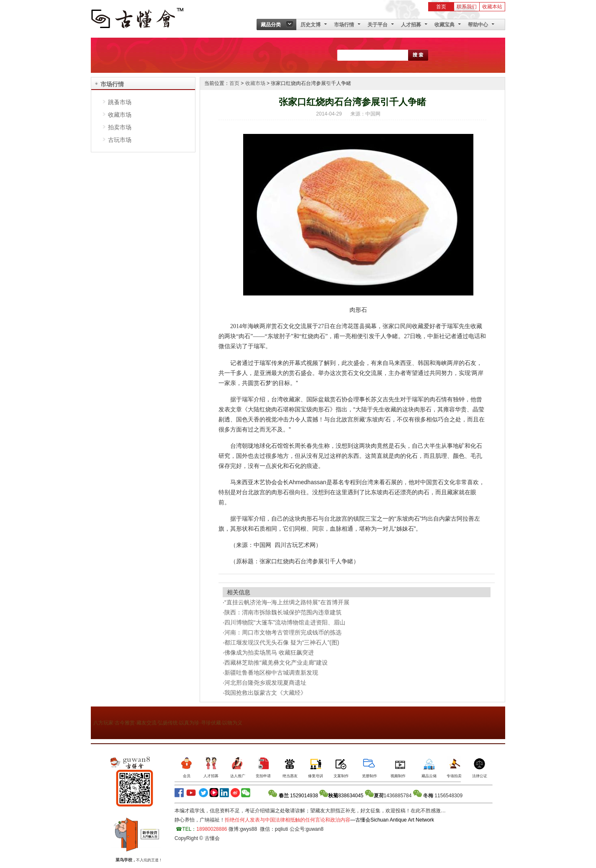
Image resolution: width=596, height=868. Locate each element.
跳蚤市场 (120, 102)
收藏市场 (120, 115)
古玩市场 (120, 140)
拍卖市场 (120, 127)
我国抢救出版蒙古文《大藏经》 (265, 693)
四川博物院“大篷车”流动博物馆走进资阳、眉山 (285, 622)
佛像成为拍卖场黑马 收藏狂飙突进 (269, 652)
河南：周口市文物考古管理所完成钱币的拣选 (285, 632)
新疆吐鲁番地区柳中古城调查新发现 (273, 673)
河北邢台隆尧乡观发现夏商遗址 (267, 683)
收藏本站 (492, 7)
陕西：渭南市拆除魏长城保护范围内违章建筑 (285, 612)
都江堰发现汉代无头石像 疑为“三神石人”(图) (283, 642)
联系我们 (467, 7)
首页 (441, 7)
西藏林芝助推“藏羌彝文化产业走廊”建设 (278, 663)
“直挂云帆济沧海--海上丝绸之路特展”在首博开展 (287, 602)
